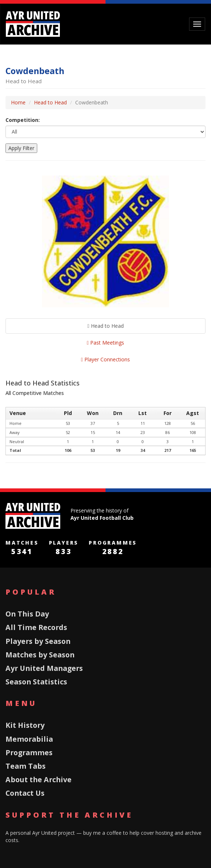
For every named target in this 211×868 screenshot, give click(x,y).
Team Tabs (26, 766)
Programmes (29, 752)
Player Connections (105, 359)
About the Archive (39, 779)
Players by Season (38, 641)
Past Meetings (105, 343)
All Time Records (36, 627)
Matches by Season (40, 655)
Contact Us (25, 793)
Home (18, 102)
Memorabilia (29, 739)
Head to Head (50, 102)
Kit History (25, 725)
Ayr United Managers (44, 668)
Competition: (23, 120)
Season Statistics (36, 682)
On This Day (27, 614)
